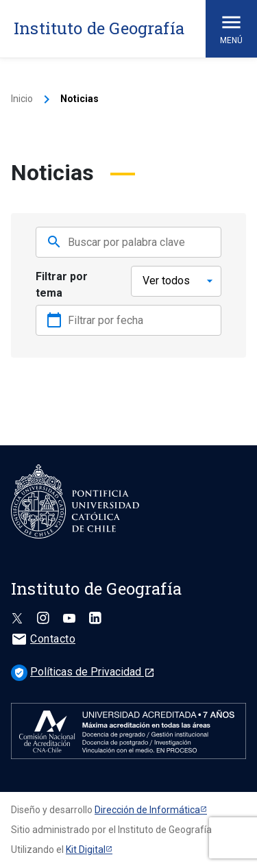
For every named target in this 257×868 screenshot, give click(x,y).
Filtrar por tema (62, 285)
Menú (231, 28)
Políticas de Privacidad (83, 672)
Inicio (22, 99)
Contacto (43, 639)
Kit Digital (86, 850)
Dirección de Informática (147, 810)
